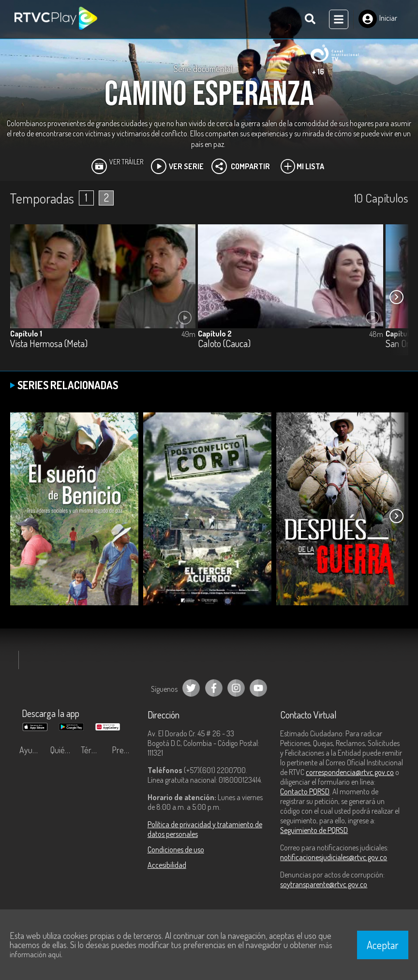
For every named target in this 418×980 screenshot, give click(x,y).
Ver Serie (177, 166)
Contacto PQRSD (305, 791)
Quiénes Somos (63, 750)
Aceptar (383, 945)
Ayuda (30, 750)
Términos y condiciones (94, 750)
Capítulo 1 (26, 334)
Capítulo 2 (215, 334)
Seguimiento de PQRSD (314, 830)
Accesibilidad (167, 865)
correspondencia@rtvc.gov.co (350, 772)
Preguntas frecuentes (125, 750)
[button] (396, 297)
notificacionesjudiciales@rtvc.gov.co (334, 857)
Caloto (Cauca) (224, 344)
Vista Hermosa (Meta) (49, 344)
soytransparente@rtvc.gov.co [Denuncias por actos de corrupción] (324, 884)
